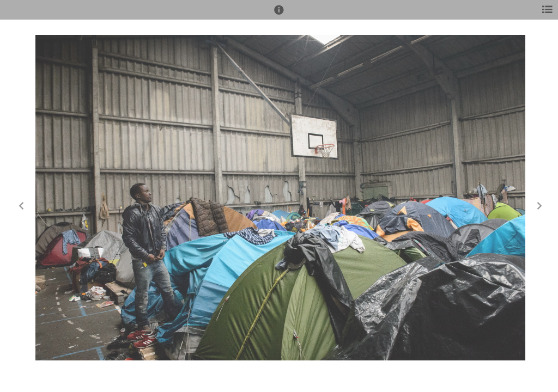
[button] (279, 15)
